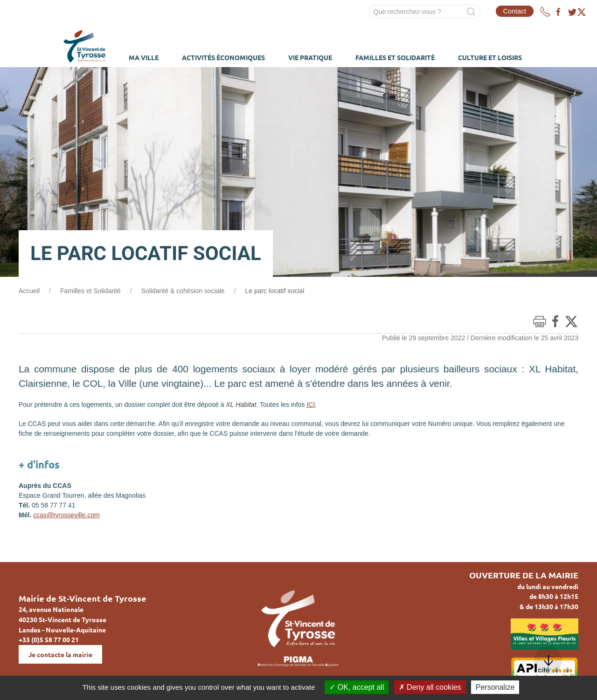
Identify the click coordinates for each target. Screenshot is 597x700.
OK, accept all (357, 687)
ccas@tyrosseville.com (66, 515)
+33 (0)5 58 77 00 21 (49, 639)
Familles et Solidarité (90, 291)
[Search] (424, 12)
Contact (515, 11)
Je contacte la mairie (60, 654)
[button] (548, 660)
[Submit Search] (471, 12)
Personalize (495, 687)
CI (312, 405)
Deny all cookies (430, 687)
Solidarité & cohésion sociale (183, 291)
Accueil (29, 291)
